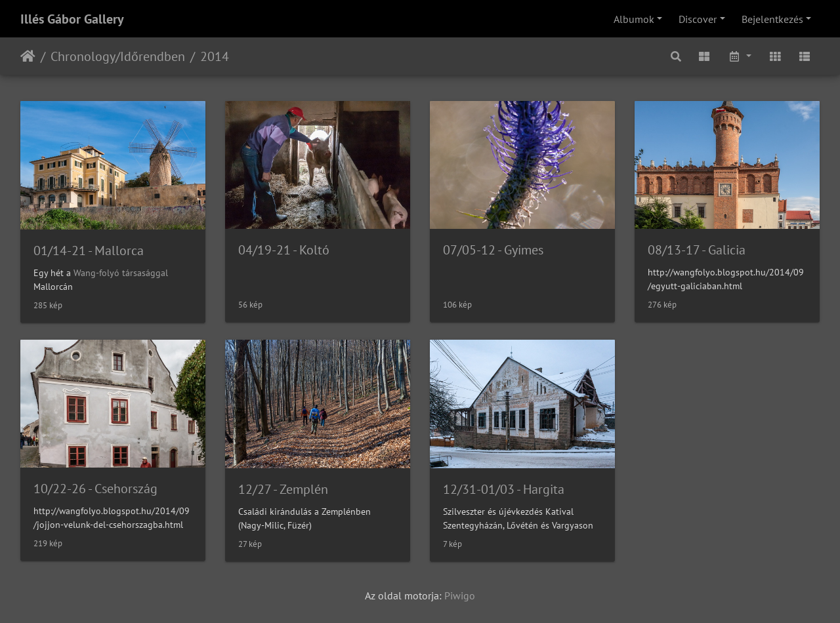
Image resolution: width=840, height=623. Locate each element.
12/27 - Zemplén (283, 489)
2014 (215, 56)
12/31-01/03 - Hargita (504, 489)
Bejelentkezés (772, 19)
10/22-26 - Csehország (95, 489)
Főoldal (28, 56)
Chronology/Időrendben (118, 56)
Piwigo (460, 595)
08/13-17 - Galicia (697, 250)
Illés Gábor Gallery (72, 19)
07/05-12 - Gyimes (493, 250)
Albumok (634, 19)
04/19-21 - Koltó (284, 250)
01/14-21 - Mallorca (89, 251)
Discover (698, 19)
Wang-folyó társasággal (121, 273)
